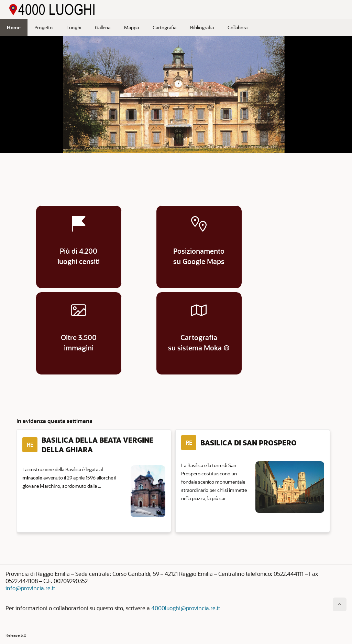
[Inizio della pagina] (340, 604)
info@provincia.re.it (30, 588)
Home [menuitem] (14, 27)
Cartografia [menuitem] (164, 27)
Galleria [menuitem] (103, 27)
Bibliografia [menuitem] (202, 27)
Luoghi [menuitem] (74, 27)
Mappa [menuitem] (131, 27)
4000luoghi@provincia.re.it (186, 608)
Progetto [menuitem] (43, 27)
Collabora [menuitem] (238, 27)
